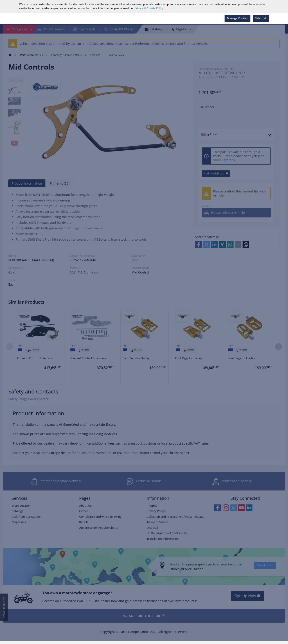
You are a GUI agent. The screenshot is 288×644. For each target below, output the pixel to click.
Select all (261, 18)
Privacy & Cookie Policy (149, 8)
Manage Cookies (237, 18)
